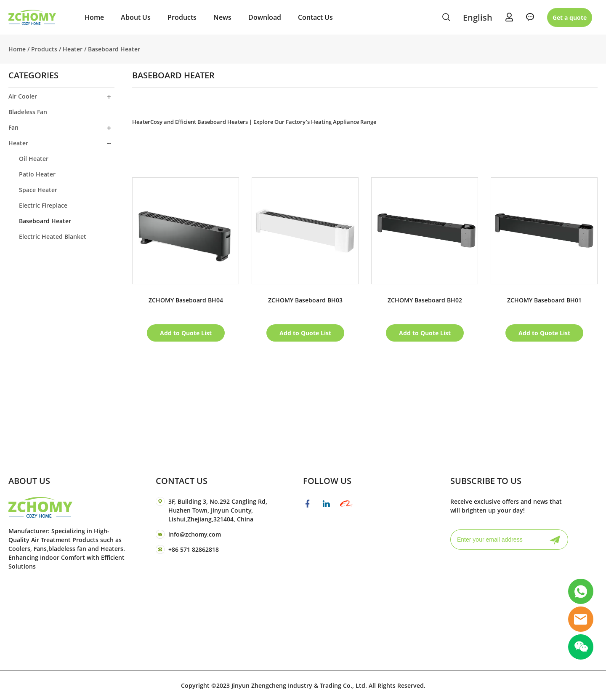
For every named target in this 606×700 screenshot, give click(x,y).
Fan (13, 127)
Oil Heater (34, 159)
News (222, 17)
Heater (73, 49)
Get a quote (570, 17)
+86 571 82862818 (194, 549)
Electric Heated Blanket (53, 236)
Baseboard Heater (114, 49)
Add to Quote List (186, 333)
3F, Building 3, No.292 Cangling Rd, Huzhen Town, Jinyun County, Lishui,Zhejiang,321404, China (218, 510)
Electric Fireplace (43, 205)
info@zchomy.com (195, 534)
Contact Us (315, 17)
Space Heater (38, 190)
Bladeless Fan (28, 112)
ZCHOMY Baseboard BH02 (425, 300)
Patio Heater (37, 174)
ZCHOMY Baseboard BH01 (544, 300)
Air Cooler (23, 96)
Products (182, 17)
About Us (136, 17)
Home (94, 17)
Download (265, 17)
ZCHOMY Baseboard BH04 (186, 300)
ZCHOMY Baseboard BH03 (305, 300)
